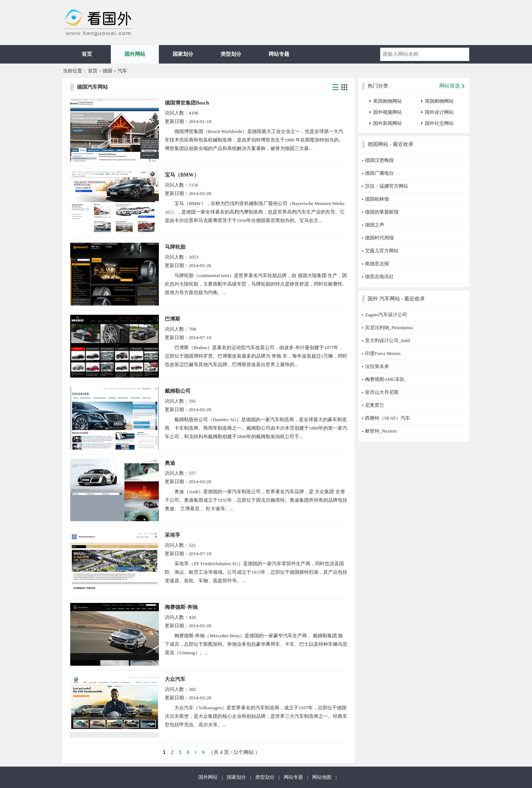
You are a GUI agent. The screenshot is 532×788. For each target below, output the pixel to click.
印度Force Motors (383, 353)
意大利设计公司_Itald (387, 340)
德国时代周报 (379, 238)
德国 (108, 71)
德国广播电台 (379, 173)
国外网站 (135, 54)
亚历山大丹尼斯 (382, 392)
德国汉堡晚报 (379, 160)
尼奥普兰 (375, 405)
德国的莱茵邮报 (382, 212)
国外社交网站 (439, 123)
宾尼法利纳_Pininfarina (389, 328)
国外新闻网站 (388, 123)
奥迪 (170, 463)
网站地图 (322, 777)
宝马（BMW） (182, 175)
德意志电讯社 (379, 277)
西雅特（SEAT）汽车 (388, 418)
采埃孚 (173, 535)
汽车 (122, 71)
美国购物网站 (388, 101)
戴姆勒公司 (178, 391)
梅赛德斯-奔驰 (181, 607)
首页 (87, 54)
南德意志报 (377, 264)
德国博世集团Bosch (187, 103)
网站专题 (279, 54)
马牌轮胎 (175, 247)
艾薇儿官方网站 (382, 251)
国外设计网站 (439, 112)
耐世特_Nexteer (381, 431)
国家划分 (183, 54)
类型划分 (231, 54)
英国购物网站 (439, 101)
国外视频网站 (388, 112)
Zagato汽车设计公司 (386, 315)
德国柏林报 (377, 199)
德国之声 (375, 225)
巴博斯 (173, 319)
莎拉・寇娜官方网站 (387, 186)
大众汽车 (175, 679)
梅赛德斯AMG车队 (385, 379)
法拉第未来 (377, 366)
